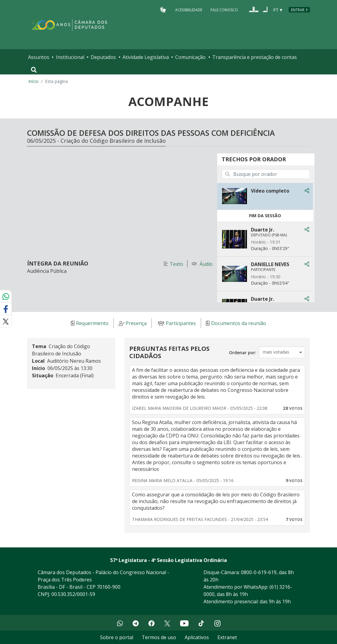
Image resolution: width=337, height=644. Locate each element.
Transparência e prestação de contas (255, 57)
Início (33, 81)
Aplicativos (197, 637)
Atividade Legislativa (146, 57)
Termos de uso (159, 637)
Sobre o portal (117, 637)
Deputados (103, 57)
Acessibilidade (189, 10)
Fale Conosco (224, 10)
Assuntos (39, 57)
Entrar (298, 10)
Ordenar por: (243, 353)
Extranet (227, 637)
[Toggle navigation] (34, 70)
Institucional (70, 57)
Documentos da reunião (239, 323)
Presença (136, 323)
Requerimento (92, 323)
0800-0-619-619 (259, 572)
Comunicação (190, 57)
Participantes (181, 323)
